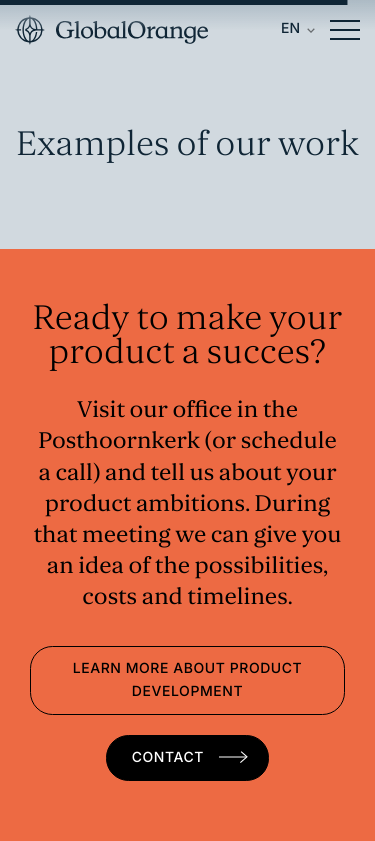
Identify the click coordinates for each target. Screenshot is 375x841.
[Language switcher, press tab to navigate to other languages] (298, 30)
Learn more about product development (188, 680)
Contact (170, 757)
